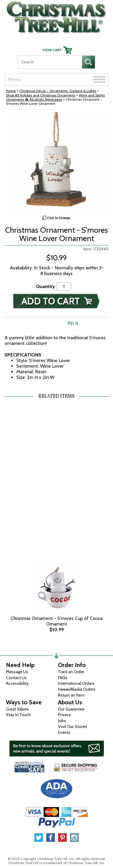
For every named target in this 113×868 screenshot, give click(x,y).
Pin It (73, 323)
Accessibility (17, 683)
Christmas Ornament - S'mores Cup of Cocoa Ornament (57, 621)
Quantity (45, 286)
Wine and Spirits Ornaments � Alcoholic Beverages (55, 97)
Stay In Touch (18, 715)
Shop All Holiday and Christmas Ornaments (41, 95)
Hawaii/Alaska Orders (77, 689)
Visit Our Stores (73, 726)
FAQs (63, 678)
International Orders (76, 683)
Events (64, 732)
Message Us (17, 672)
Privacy (64, 715)
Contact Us (16, 678)
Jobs (62, 721)
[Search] (50, 62)
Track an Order (71, 672)
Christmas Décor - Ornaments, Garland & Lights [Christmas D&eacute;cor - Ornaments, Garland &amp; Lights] (58, 91)
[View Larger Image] (56, 164)
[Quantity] (64, 286)
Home (11, 91)
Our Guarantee (71, 709)
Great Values (17, 709)
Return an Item (71, 695)
